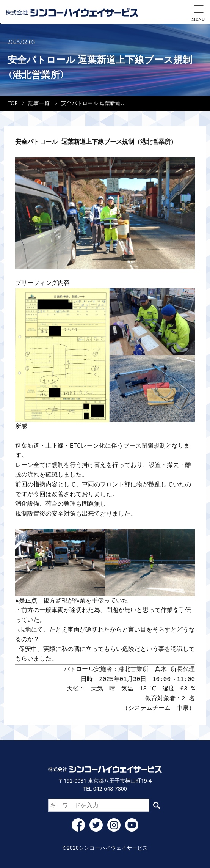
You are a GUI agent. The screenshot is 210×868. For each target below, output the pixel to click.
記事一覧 (39, 103)
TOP (13, 103)
